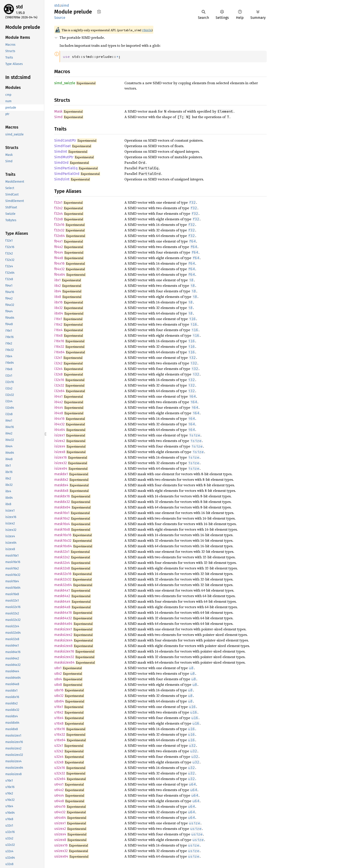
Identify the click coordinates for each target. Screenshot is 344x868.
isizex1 (60, 435)
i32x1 (58, 358)
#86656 (147, 30)
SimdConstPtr (65, 140)
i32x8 (58, 374)
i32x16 (59, 380)
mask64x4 (62, 601)
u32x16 (60, 768)
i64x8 (59, 413)
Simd (58, 117)
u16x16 (60, 729)
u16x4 (59, 718)
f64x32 (59, 269)
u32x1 (59, 746)
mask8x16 (62, 496)
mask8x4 (61, 485)
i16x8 (58, 335)
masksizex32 (64, 657)
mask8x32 (62, 502)
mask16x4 (62, 524)
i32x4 (58, 369)
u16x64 (60, 740)
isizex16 (61, 457)
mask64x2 (62, 596)
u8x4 (58, 679)
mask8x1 (61, 474)
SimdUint (62, 179)
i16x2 (58, 324)
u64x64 (60, 818)
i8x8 (58, 297)
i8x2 (58, 286)
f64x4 (59, 252)
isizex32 (61, 463)
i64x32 (59, 424)
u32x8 (59, 762)
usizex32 (61, 851)
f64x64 (60, 275)
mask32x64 (63, 585)
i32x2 (58, 363)
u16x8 (59, 723)
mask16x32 (63, 541)
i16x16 (59, 341)
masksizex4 (63, 640)
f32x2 (58, 208)
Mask (58, 111)
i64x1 (58, 396)
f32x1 (58, 202)
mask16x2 (62, 518)
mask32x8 (62, 568)
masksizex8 (63, 646)
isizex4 (60, 446)
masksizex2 (63, 635)
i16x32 (59, 347)
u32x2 (59, 751)
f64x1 (58, 241)
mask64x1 (62, 590)
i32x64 (59, 391)
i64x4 (59, 408)
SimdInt (61, 152)
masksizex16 (64, 651)
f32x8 (59, 219)
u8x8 (58, 685)
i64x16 (59, 419)
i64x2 (59, 402)
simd (65, 5)
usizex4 (60, 834)
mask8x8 (61, 491)
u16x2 (59, 712)
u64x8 (59, 801)
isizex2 (60, 441)
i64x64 (60, 430)
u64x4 (59, 795)
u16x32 (60, 734)
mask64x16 (63, 613)
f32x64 (60, 236)
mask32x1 (62, 552)
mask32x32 (63, 579)
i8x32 (58, 308)
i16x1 (58, 319)
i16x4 (58, 330)
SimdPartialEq (66, 168)
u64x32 (60, 812)
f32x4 (59, 214)
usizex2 (60, 829)
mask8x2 (61, 480)
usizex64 (61, 856)
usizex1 (60, 823)
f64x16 (59, 263)
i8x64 (59, 313)
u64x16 (60, 806)
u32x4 (59, 757)
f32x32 (59, 230)
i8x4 (58, 291)
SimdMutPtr (64, 157)
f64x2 (59, 247)
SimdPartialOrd (67, 174)
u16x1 (59, 707)
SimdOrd (61, 163)
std (19, 7)
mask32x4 (62, 563)
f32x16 (59, 225)
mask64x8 (62, 607)
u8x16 (59, 690)
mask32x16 (63, 574)
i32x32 (59, 385)
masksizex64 (64, 662)
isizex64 (61, 468)
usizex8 (60, 840)
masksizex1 (63, 629)
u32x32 (60, 773)
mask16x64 (63, 546)
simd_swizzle (65, 83)
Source (60, 18)
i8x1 (57, 280)
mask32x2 (62, 557)
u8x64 (59, 701)
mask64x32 (63, 618)
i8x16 (58, 302)
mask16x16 (63, 535)
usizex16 (61, 845)
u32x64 (60, 779)
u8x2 (58, 673)
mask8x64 (62, 507)
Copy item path (99, 12)
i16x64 (59, 352)
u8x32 (59, 696)
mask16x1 (62, 513)
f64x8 (59, 258)
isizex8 (60, 452)
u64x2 (59, 790)
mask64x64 (63, 624)
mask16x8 (62, 529)
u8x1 (58, 668)
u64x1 (59, 784)
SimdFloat (63, 146)
